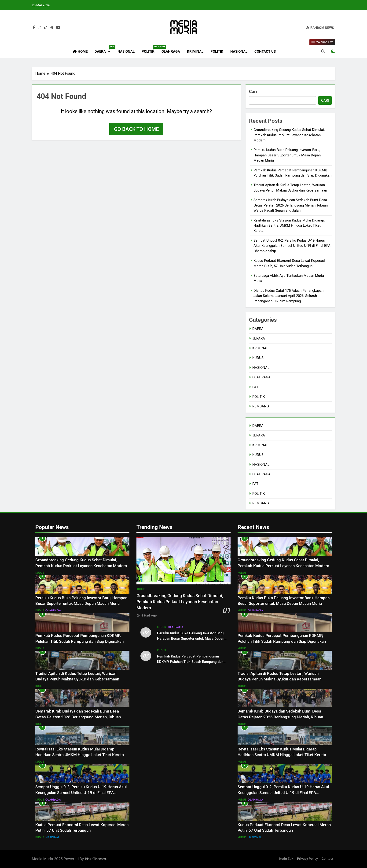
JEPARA (259, 338)
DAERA (104, 49)
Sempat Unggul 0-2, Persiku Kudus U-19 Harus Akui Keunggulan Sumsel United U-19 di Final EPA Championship (292, 246)
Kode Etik (286, 859)
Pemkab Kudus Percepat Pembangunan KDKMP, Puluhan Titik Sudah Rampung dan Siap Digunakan (190, 662)
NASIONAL (126, 52)
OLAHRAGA (171, 52)
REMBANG (261, 406)
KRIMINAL (195, 52)
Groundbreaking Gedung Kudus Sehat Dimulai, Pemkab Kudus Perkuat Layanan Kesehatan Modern (289, 135)
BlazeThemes (95, 859)
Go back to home (136, 129)
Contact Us (265, 52)
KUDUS (258, 358)
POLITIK (150, 49)
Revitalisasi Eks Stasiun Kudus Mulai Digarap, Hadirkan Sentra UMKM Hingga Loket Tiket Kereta (289, 226)
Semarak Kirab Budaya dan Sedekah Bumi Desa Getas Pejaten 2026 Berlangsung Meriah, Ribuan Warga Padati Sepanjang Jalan (291, 205)
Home (80, 52)
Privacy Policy (307, 859)
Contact (327, 859)
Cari (253, 91)
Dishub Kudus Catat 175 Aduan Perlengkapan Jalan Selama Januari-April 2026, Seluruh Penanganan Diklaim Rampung (288, 296)
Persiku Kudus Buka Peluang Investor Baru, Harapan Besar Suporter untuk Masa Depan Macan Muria (287, 155)
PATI (256, 387)
